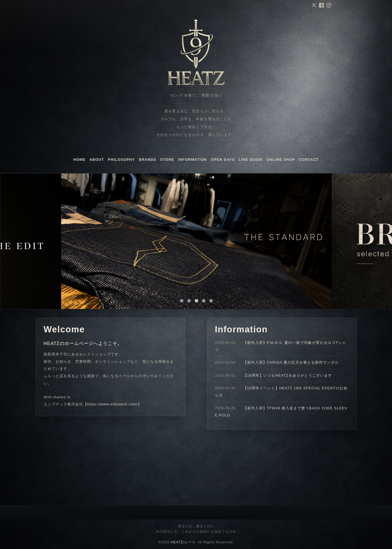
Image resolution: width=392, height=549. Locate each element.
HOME (79, 160)
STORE (167, 160)
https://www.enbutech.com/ (112, 404)
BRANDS (148, 160)
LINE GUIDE (251, 160)
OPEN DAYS (223, 160)
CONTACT (309, 160)
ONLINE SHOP (281, 160)
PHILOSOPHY (121, 160)
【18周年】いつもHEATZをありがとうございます (288, 375)
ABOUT (97, 160)
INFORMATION (192, 160)
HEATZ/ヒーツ (183, 542)
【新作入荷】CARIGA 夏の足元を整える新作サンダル (291, 362)
